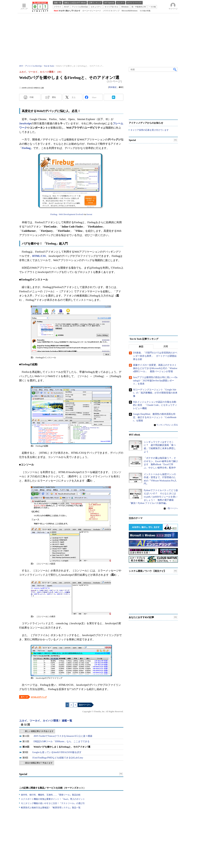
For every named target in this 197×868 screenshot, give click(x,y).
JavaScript (25, 123)
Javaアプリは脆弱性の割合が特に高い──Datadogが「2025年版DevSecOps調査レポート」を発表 (155, 381)
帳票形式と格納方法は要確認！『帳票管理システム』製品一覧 (51, 808)
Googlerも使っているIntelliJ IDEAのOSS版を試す (57, 752)
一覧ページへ (172, 508)
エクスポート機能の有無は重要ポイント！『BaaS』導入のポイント (53, 799)
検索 (175, 69)
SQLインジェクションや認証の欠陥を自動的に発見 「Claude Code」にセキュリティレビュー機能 (155, 405)
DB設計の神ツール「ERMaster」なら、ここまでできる (62, 741)
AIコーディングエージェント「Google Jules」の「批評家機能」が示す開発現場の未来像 (155, 393)
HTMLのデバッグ (39, 697)
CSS (43, 256)
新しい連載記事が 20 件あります (39, 731)
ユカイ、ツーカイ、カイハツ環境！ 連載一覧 (46, 721)
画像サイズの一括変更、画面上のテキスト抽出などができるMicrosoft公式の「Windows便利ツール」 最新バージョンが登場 (155, 368)
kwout (89, 214)
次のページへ (85, 705)
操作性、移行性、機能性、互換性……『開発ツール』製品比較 (51, 795)
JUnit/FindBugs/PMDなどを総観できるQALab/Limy (58, 758)
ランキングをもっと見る (167, 425)
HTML (36, 256)
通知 (54, 97)
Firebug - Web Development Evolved (67, 214)
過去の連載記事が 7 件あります (39, 763)
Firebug (26, 148)
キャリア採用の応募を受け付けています (150, 130)
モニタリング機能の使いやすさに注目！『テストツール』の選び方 (53, 803)
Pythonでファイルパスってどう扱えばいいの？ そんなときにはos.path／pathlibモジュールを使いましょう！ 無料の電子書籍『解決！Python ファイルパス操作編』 (153, 497)
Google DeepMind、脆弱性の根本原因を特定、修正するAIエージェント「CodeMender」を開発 (155, 417)
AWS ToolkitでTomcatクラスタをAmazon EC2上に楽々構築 (63, 736)
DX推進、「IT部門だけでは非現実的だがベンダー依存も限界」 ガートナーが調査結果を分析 (155, 356)
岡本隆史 (113, 87)
